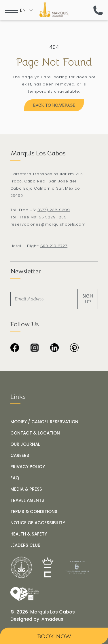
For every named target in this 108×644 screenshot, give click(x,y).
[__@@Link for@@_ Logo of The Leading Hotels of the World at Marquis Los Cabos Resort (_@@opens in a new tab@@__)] (77, 567)
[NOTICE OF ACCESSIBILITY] (38, 523)
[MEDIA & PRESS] (26, 489)
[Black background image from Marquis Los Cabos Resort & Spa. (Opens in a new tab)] (15, 348)
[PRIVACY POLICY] (28, 467)
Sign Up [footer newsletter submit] (88, 299)
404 (54, 47)
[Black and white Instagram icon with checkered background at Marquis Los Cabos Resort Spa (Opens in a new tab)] (35, 348)
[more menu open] (11, 10)
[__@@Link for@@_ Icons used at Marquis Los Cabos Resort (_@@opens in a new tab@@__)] (48, 567)
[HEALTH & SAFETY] (29, 534)
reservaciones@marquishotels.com (48, 224)
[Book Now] (54, 636)
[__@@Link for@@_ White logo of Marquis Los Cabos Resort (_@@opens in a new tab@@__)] (21, 567)
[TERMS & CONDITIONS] (34, 512)
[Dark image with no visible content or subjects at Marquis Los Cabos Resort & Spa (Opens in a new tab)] (74, 348)
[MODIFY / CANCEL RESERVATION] (44, 422)
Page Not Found (54, 62)
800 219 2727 (54, 246)
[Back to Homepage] (54, 105)
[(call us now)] (98, 10)
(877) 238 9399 (54, 210)
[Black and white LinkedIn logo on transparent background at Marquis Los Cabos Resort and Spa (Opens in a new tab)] (54, 348)
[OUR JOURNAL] (25, 444)
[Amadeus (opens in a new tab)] (52, 619)
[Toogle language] (27, 10)
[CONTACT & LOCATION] (35, 433)
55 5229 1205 (53, 217)
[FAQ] (15, 478)
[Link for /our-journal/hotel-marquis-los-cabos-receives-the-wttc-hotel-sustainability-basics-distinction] (25, 594)
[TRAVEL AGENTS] (27, 500)
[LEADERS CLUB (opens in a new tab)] (25, 545)
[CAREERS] (20, 456)
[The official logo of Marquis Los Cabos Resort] (54, 9)
